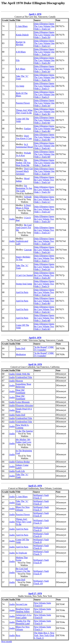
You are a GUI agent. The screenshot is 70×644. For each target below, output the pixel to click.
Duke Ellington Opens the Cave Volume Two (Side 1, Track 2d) (44, 241)
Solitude (28, 197)
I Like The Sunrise (24, 431)
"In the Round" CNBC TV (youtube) (44, 348)
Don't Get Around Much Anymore (24, 171)
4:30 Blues (21, 52)
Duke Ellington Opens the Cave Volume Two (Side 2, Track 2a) (44, 267)
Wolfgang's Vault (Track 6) (41, 529)
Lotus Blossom (23, 402)
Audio (12, 219)
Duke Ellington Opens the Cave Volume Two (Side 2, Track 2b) (44, 275)
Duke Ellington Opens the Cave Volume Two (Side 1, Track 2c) (44, 230)
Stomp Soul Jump (24, 284)
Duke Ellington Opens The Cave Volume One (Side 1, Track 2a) (44, 52)
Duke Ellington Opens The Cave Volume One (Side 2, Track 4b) (44, 129)
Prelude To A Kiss (23, 154)
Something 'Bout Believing (23, 385)
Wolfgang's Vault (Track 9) (41, 572)
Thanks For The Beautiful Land (23, 622)
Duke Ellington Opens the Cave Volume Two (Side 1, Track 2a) (44, 209)
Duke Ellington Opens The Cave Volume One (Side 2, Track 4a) (44, 120)
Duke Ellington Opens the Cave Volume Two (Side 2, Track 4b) (44, 301)
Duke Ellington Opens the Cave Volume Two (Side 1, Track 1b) (44, 190)
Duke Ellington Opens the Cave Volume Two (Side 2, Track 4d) (44, 318)
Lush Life (20, 471)
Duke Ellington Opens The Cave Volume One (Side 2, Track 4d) (44, 154)
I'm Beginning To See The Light (24, 188)
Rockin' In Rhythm (21, 43)
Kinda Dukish (22, 35)
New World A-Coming (23, 426)
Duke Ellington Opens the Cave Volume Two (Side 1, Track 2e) (44, 250)
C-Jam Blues (22, 26)
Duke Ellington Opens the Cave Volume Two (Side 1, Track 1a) (44, 180)
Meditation (21, 354)
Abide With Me (23, 374)
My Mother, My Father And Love (24, 441)
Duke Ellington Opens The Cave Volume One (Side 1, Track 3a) (44, 69)
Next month (7, 642)
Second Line (22, 604)
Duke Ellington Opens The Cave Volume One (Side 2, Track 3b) (44, 112)
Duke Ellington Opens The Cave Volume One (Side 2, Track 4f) (44, 171)
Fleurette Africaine (24, 405)
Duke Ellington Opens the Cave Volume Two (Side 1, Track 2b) (44, 219)
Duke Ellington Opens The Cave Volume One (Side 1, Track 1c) (44, 43)
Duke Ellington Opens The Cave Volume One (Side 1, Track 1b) (44, 35)
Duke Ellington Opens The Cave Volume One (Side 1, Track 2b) (44, 60)
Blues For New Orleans (23, 508)
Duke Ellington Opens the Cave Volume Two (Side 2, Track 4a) (44, 292)
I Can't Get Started (24, 275)
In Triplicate (21, 553)
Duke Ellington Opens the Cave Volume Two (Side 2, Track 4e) (44, 326)
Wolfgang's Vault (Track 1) (41, 497)
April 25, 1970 (35, 486)
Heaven (19, 381)
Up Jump (20, 86)
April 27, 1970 (35, 593)
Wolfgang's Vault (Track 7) (41, 553)
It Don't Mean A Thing (23, 207)
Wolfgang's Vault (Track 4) (41, 514)
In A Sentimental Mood (24, 146)
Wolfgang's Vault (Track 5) (41, 522)
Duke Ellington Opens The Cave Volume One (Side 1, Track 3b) (44, 77)
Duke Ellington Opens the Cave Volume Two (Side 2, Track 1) (44, 258)
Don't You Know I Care (24, 137)
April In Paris (22, 292)
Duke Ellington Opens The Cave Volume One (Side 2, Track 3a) (44, 103)
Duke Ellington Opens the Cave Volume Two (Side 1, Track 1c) (44, 199)
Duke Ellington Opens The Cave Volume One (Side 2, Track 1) (44, 86)
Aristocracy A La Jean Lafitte (24, 616)
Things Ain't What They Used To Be (24, 112)
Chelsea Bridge (23, 462)
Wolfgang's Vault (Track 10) (41, 582)
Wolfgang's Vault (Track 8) (41, 561)
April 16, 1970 (35, 364)
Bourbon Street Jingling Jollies (23, 610)
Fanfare (28, 129)
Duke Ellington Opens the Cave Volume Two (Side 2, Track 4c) (44, 309)
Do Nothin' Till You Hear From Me (23, 163)
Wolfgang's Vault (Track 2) (41, 503)
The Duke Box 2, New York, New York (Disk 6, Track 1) (44, 635)
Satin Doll (20, 348)
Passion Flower (23, 103)
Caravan (28, 250)
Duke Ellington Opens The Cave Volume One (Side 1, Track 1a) (44, 26)
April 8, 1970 (35, 338)
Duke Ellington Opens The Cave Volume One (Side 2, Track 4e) (44, 163)
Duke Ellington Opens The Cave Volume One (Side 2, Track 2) (44, 94)
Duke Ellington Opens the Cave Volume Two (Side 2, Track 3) (44, 284)
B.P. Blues (21, 69)
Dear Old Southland (20, 391)
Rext (18, 635)
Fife (18, 60)
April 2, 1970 (35, 14)
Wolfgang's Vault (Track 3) (41, 508)
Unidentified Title (24, 377)
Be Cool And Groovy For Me (24, 227)
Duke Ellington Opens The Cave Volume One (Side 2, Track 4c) (44, 146)
